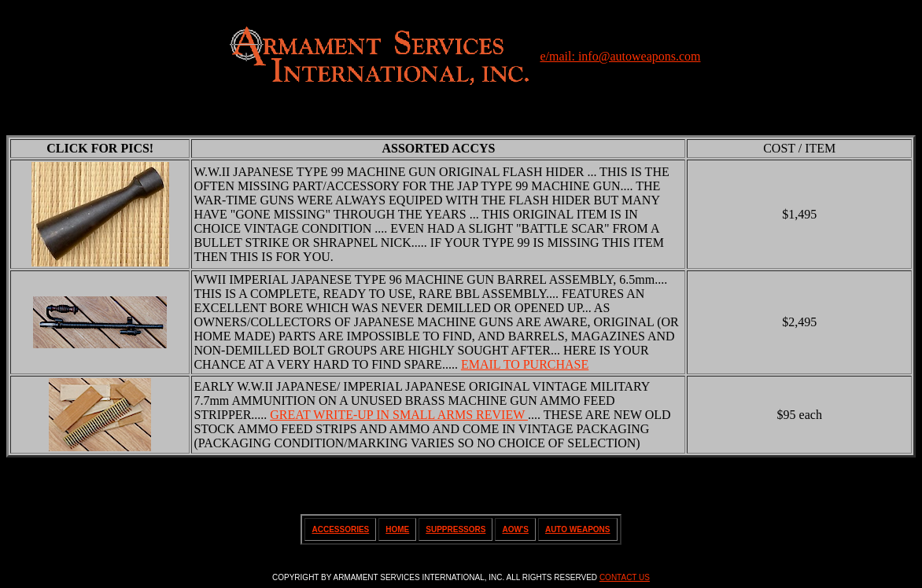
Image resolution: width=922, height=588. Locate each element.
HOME (397, 529)
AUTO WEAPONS (578, 529)
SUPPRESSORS (455, 529)
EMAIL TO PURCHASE (525, 364)
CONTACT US (625, 577)
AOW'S (515, 529)
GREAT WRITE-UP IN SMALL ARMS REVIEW (399, 415)
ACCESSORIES (340, 529)
